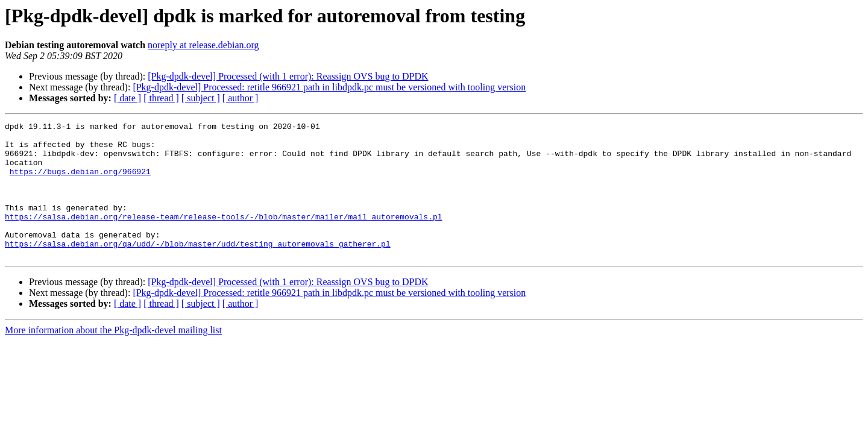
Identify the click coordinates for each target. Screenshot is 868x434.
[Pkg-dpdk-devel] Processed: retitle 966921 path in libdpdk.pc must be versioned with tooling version (329, 87)
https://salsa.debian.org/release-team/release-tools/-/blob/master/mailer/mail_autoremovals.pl (223, 236)
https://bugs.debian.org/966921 (80, 182)
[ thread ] (161, 98)
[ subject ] (201, 98)
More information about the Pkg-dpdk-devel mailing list (113, 357)
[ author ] (241, 98)
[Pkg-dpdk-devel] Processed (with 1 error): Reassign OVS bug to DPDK (288, 76)
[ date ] (127, 98)
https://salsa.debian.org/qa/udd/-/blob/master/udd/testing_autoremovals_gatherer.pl (198, 269)
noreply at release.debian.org (203, 45)
